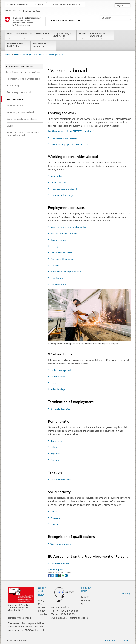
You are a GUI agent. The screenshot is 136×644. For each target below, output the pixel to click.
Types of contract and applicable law (68, 227)
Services (82, 36)
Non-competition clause (62, 259)
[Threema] (60, 575)
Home (7, 55)
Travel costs (56, 441)
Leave (53, 383)
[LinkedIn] (56, 575)
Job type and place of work (64, 234)
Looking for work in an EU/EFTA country (71, 131)
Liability (54, 246)
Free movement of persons (64, 138)
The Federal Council (19, 5)
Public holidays (58, 389)
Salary (54, 447)
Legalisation (56, 278)
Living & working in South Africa (64, 36)
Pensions (55, 524)
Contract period (58, 240)
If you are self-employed (63, 195)
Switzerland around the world (67, 5)
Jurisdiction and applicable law (65, 272)
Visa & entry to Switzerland (101, 36)
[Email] (66, 575)
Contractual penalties (61, 253)
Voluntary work (58, 182)
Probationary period (60, 370)
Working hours (58, 377)
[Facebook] (50, 575)
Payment (55, 460)
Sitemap (126, 594)
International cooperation (44, 46)
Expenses (55, 454)
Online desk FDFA (42, 591)
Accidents (55, 518)
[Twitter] (53, 575)
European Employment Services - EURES (70, 144)
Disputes (55, 265)
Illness (54, 511)
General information (61, 409)
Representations (24, 36)
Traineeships (57, 176)
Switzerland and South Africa (18, 46)
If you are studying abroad (64, 189)
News (9, 36)
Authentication (58, 284)
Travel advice (42, 36)
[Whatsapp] (63, 575)
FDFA (41, 5)
